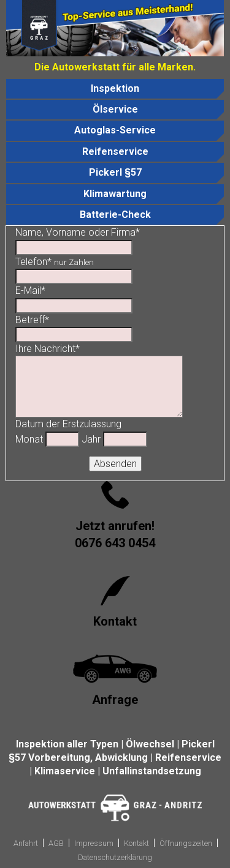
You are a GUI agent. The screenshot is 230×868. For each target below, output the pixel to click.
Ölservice (115, 109)
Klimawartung (115, 194)
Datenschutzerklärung (115, 857)
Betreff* (32, 320)
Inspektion (115, 88)
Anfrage (115, 700)
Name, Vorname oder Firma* (78, 232)
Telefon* (55, 262)
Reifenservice (115, 152)
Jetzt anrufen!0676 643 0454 (115, 534)
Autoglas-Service (115, 130)
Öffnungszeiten (186, 843)
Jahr (91, 439)
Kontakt (115, 621)
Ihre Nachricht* (48, 349)
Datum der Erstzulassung (68, 424)
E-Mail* (30, 290)
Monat (29, 439)
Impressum (94, 843)
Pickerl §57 (115, 172)
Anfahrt (26, 843)
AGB (56, 843)
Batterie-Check (115, 215)
